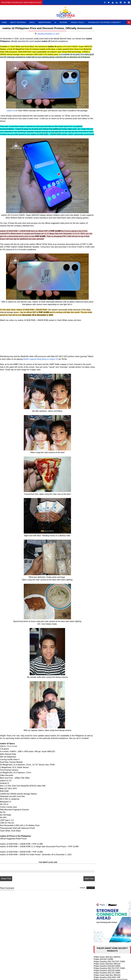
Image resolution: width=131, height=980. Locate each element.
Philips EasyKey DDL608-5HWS (107, 125)
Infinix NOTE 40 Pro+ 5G (104, 252)
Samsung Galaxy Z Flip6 (104, 243)
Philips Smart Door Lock (104, 130)
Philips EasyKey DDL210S (105, 143)
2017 (99, 615)
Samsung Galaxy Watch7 (104, 338)
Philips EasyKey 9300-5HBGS (106, 146)
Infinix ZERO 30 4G (102, 309)
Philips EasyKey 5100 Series (106, 141)
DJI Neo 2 (98, 326)
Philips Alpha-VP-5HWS (104, 148)
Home (4, 22)
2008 (99, 639)
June (101, 587)
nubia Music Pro (100, 218)
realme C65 (99, 247)
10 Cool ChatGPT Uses (104, 428)
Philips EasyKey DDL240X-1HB (107, 102)
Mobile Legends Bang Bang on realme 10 (46, 381)
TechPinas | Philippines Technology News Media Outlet (73, 977)
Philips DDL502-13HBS (103, 84)
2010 (99, 634)
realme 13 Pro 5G (101, 236)
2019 (99, 609)
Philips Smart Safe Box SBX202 (107, 100)
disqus (76, 912)
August (102, 582)
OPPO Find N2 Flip (102, 464)
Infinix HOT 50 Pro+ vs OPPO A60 (108, 229)
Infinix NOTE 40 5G (102, 250)
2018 (99, 612)
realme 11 (98, 304)
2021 (99, 604)
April (101, 593)
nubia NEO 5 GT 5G (102, 209)
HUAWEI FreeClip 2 (102, 324)
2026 (99, 482)
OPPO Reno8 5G (101, 288)
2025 (99, 485)
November (103, 498)
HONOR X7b (99, 265)
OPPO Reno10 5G (102, 281)
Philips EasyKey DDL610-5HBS (107, 96)
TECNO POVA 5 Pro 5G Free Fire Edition (111, 293)
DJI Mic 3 (98, 328)
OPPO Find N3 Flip (102, 277)
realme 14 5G (99, 223)
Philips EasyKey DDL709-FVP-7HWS (109, 150)
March (102, 595)
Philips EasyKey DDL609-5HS (106, 109)
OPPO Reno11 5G (102, 270)
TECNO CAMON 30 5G (104, 256)
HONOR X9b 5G (101, 272)
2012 (99, 628)
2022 (99, 493)
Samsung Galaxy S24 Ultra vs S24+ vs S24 (112, 446)
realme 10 (8, 117)
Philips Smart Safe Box (103, 127)
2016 (99, 617)
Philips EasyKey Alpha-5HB (105, 123)
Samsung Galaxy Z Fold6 (104, 241)
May (101, 590)
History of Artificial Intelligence (106, 426)
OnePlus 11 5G (100, 284)
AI (55, 22)
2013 (99, 625)
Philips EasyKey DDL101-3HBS (107, 98)
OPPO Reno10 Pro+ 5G (104, 279)
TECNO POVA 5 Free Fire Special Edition (111, 295)
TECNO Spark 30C (102, 227)
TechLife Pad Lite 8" (102, 331)
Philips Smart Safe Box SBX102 (107, 89)
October (102, 576)
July (101, 584)
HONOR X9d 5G (101, 213)
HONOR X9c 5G (101, 225)
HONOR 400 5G (101, 220)
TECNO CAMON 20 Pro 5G (105, 299)
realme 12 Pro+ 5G (102, 263)
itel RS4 (97, 254)
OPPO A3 (98, 238)
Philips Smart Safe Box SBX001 (107, 121)
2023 (99, 490)
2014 (99, 623)
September (104, 579)
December (103, 496)
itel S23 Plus (99, 261)
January (102, 601)
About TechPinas (18, 22)
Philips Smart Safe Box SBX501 (107, 82)
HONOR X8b (99, 268)
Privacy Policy (78, 22)
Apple (32, 22)
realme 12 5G (99, 259)
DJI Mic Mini (99, 342)
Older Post (82, 903)
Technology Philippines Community (104, 22)
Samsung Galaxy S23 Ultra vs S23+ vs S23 (112, 462)
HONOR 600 (99, 207)
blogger (84, 912)
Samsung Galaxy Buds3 (104, 340)
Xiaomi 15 (98, 216)
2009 (99, 636)
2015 (99, 620)
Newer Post (6, 903)
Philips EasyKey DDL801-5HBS (107, 91)
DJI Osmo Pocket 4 (102, 322)
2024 (99, 488)
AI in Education (100, 430)
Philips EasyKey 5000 (103, 112)
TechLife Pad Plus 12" (103, 333)
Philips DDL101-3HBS (103, 136)
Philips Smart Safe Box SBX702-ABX (109, 118)
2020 (99, 606)
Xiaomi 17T (98, 204)
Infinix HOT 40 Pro (101, 306)
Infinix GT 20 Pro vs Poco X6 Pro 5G (109, 245)
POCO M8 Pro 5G (101, 211)
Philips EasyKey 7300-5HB (105, 132)
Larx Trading (99, 152)
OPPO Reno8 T (100, 290)
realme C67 (99, 275)
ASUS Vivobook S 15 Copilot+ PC (108, 335)
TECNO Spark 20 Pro (103, 297)
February (103, 598)
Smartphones (45, 22)
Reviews (63, 22)
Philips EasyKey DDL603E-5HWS (108, 139)
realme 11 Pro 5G (101, 302)
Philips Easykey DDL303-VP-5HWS (109, 134)
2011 (99, 631)
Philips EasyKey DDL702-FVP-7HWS (109, 87)
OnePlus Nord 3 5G (102, 286)
